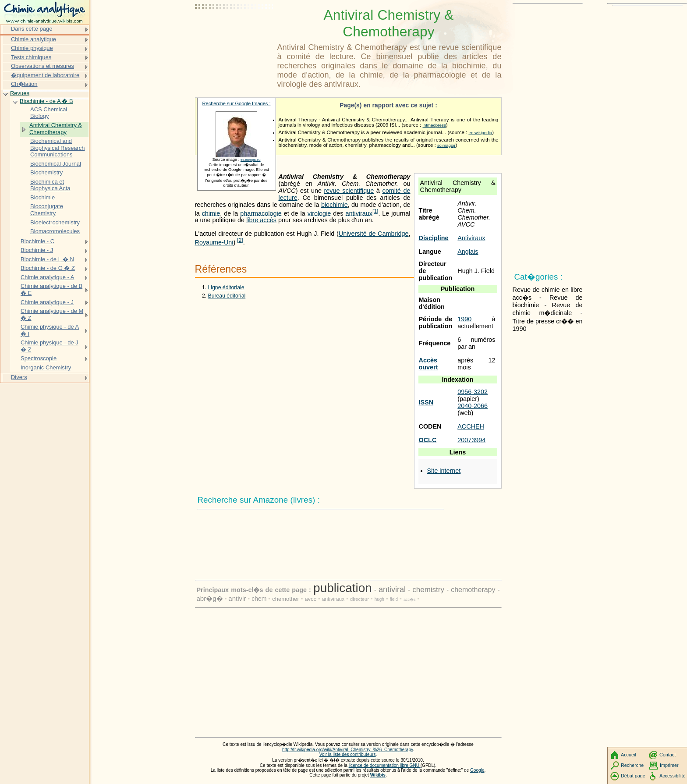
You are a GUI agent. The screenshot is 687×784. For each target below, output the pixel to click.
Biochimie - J (37, 250)
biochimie (335, 205)
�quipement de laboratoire (45, 75)
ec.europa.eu (251, 160)
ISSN (426, 402)
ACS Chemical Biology (49, 113)
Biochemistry (46, 172)
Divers (19, 377)
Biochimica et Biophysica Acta (50, 185)
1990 (464, 319)
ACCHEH (471, 426)
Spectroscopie (39, 358)
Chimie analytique (34, 39)
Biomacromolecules (55, 231)
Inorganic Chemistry (46, 367)
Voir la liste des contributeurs (348, 754)
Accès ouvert (428, 364)
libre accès (261, 220)
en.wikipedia (480, 133)
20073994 (471, 440)
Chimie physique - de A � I (50, 330)
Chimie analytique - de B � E (51, 289)
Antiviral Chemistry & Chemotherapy (56, 129)
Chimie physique (32, 48)
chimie (211, 213)
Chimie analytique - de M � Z (52, 314)
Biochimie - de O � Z (48, 268)
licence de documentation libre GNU (385, 765)
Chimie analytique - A (47, 277)
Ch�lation (24, 84)
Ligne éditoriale (226, 287)
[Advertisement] (234, 28)
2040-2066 (473, 406)
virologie (319, 213)
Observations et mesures (42, 66)
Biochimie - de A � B (46, 101)
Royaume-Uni (214, 242)
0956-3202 (473, 392)
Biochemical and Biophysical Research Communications (58, 148)
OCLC (428, 440)
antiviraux (359, 213)
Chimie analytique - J (47, 302)
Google (477, 770)
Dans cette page (32, 29)
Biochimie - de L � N (47, 259)
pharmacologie (261, 213)
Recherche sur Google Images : (237, 103)
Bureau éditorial (227, 296)
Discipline (434, 238)
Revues (20, 93)
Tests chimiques (31, 57)
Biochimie (42, 197)
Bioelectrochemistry (55, 222)
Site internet (444, 471)
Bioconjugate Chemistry (47, 210)
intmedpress (434, 125)
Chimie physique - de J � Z (50, 346)
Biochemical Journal (56, 164)
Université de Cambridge (374, 234)
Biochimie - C (37, 241)
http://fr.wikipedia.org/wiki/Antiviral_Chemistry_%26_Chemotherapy (347, 750)
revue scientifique (349, 191)
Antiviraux (471, 238)
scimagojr (446, 145)
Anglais (468, 252)
